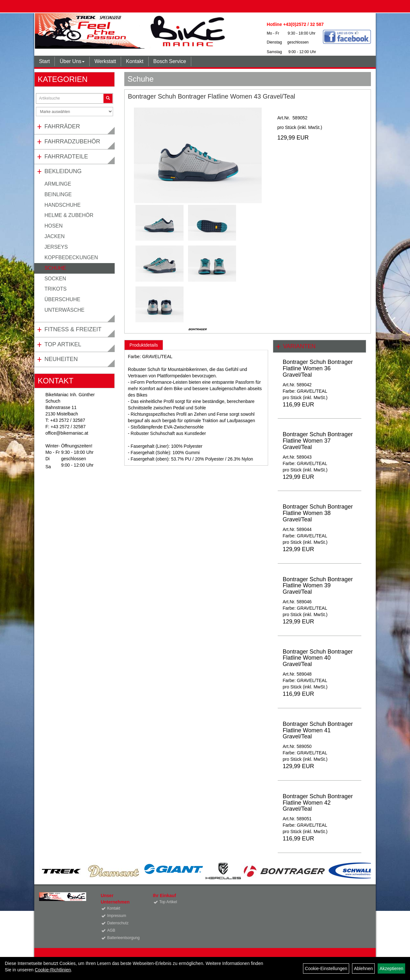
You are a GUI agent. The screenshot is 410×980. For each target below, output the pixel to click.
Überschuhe (62, 299)
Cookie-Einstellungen (326, 968)
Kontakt (135, 61)
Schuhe (55, 268)
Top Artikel (63, 344)
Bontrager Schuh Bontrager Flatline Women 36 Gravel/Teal (318, 368)
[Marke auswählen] (75, 112)
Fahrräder (62, 126)
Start (45, 61)
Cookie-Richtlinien (53, 970)
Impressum (116, 916)
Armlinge (58, 184)
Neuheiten (61, 359)
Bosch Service (170, 61)
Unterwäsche (65, 310)
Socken (55, 279)
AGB (111, 930)
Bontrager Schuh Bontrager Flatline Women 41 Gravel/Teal (318, 730)
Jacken (55, 236)
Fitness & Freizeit (73, 329)
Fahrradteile (66, 157)
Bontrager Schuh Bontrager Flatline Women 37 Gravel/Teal (318, 441)
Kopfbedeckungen (71, 257)
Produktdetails (144, 345)
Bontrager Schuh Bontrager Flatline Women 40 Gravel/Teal (318, 658)
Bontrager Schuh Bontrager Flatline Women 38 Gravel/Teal (318, 513)
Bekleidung (63, 171)
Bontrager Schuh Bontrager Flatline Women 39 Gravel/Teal (318, 586)
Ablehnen (363, 968)
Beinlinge (58, 194)
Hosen (54, 226)
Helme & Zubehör (69, 215)
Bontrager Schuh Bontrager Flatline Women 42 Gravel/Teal (318, 803)
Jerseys (56, 247)
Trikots (56, 289)
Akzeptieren (391, 968)
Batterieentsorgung (123, 938)
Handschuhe (63, 205)
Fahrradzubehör (72, 141)
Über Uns (72, 61)
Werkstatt (105, 61)
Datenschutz (118, 923)
